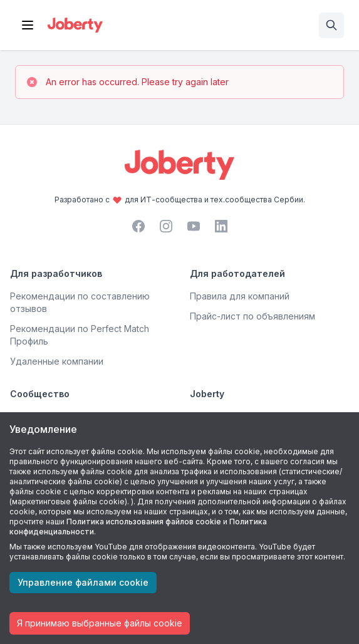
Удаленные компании (57, 361)
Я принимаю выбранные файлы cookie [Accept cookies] (100, 623)
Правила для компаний (240, 296)
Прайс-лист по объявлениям (252, 316)
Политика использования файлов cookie (144, 522)
